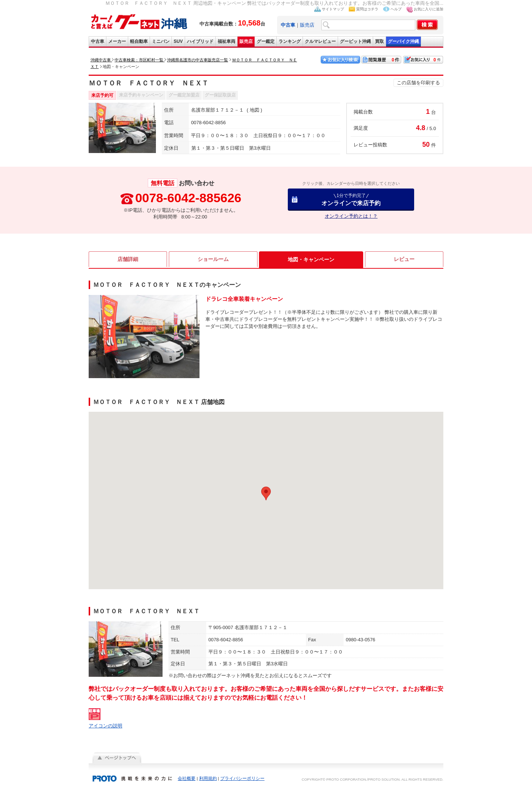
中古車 (98, 41)
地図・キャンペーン (311, 259)
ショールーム (213, 259)
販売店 (307, 25)
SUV (178, 41)
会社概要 (187, 778)
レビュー (404, 259)
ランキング (290, 41)
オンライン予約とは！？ (351, 216)
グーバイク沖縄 (403, 41)
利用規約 (208, 778)
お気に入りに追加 (429, 9)
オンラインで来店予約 (351, 199)
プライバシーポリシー (242, 778)
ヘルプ (396, 9)
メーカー (117, 41)
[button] (266, 493)
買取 (379, 41)
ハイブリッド (200, 41)
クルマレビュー (320, 41)
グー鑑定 (266, 41)
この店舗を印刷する (418, 83)
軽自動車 (139, 41)
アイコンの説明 (105, 726)
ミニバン (161, 41)
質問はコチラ (367, 9)
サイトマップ (333, 9)
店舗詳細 (128, 259)
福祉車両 (226, 41)
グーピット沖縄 (355, 41)
